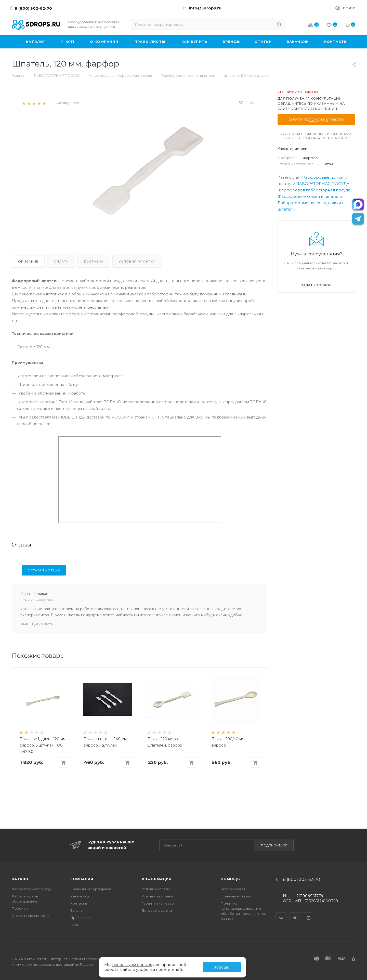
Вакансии (78, 910)
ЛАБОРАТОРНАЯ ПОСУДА (323, 184)
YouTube (309, 913)
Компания (82, 879)
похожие (318, 119)
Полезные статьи (236, 896)
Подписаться (274, 845)
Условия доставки (157, 896)
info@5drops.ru (205, 8)
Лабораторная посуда (31, 889)
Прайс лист (80, 918)
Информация (157, 879)
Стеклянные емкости (30, 916)
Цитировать (42, 624)
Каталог (21, 879)
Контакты (79, 903)
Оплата (61, 261)
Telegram (295, 913)
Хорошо (222, 967)
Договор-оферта (157, 910)
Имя (24, 624)
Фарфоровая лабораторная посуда (314, 190)
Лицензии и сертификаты (92, 889)
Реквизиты (80, 896)
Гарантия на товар (158, 903)
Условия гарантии (137, 261)
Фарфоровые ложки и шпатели (310, 196)
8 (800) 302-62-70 (33, 8)
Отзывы (77, 925)
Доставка (94, 261)
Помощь (230, 879)
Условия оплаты (156, 889)
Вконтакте (281, 913)
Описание (28, 261)
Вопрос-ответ (233, 889)
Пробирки (21, 908)
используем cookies (132, 965)
